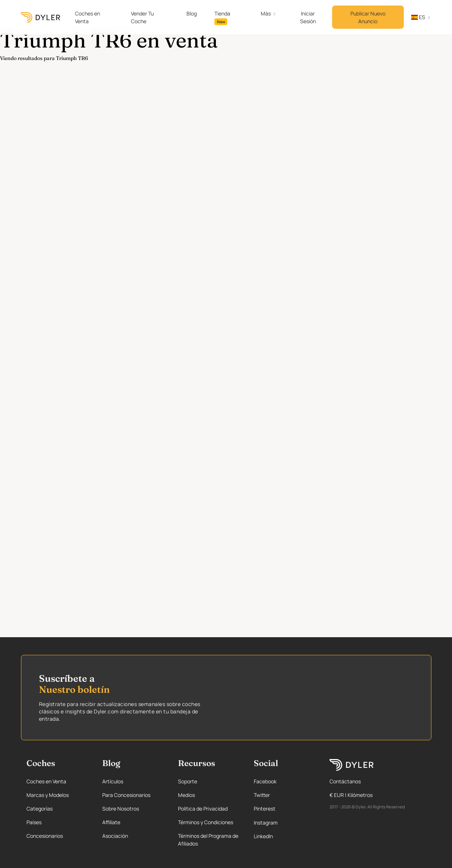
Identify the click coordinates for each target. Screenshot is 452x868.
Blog (192, 13)
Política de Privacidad (203, 809)
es (418, 17)
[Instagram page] (284, 823)
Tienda (222, 17)
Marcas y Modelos (48, 795)
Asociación (115, 836)
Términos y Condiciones (206, 822)
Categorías (40, 809)
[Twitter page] (284, 795)
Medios (186, 795)
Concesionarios (45, 836)
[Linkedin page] (284, 836)
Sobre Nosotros (121, 809)
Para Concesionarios (126, 795)
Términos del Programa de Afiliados (208, 840)
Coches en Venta (88, 17)
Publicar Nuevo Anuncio (368, 17)
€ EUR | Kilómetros (351, 795)
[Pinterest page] (284, 809)
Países (34, 822)
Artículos (113, 781)
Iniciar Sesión (308, 17)
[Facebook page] (284, 781)
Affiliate (111, 822)
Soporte (188, 781)
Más (266, 13)
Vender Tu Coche (142, 17)
